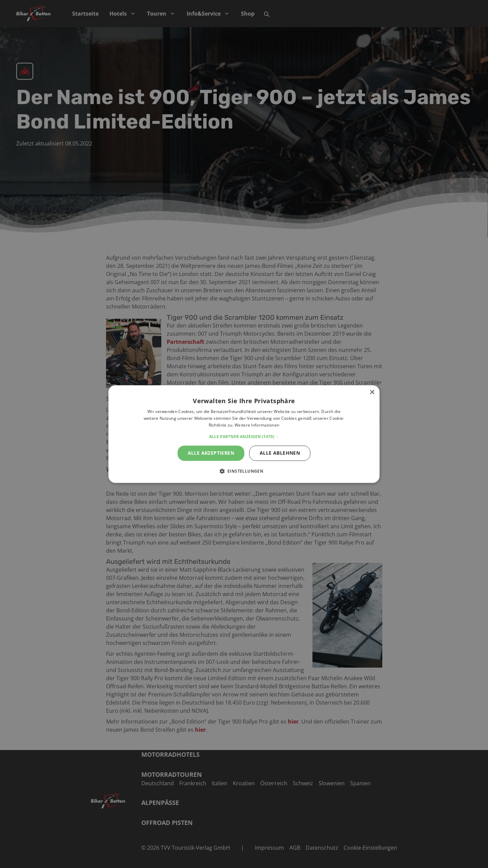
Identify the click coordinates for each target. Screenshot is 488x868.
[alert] (244, 434)
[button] (244, 437)
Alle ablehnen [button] (280, 453)
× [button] (372, 392)
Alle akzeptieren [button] (211, 453)
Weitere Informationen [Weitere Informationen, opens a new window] (257, 425)
